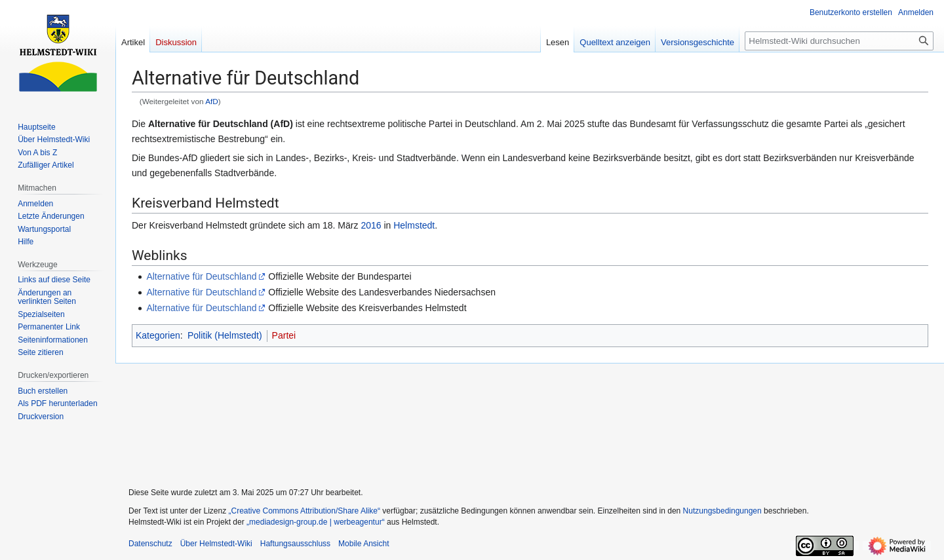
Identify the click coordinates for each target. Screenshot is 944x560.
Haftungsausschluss (295, 544)
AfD (212, 101)
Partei (284, 335)
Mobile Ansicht (364, 544)
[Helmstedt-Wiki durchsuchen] (839, 41)
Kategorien (158, 335)
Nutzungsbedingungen (722, 511)
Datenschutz (150, 544)
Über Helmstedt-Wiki (216, 544)
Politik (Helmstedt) (225, 335)
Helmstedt (414, 225)
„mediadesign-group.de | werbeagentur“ (316, 522)
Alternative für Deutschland (201, 276)
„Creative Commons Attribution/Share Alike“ (305, 511)
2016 (371, 225)
